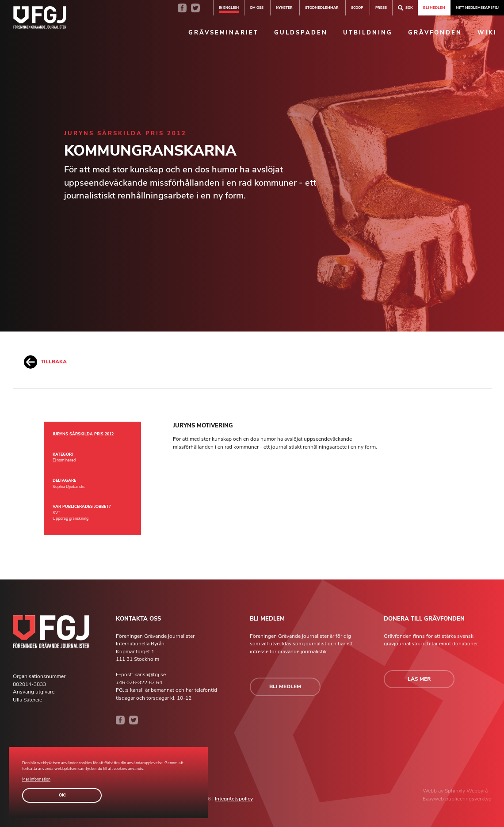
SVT (56, 513)
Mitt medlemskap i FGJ (477, 8)
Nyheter (284, 8)
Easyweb (434, 799)
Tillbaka (45, 362)
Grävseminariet (223, 33)
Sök (405, 8)
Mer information (36, 779)
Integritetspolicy (234, 799)
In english (229, 8)
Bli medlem (434, 8)
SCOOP (357, 8)
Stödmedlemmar (322, 8)
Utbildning (368, 33)
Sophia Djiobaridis (69, 487)
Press (381, 8)
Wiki (487, 33)
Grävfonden (435, 33)
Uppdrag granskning (71, 518)
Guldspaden (301, 33)
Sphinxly (456, 791)
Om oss (257, 8)
